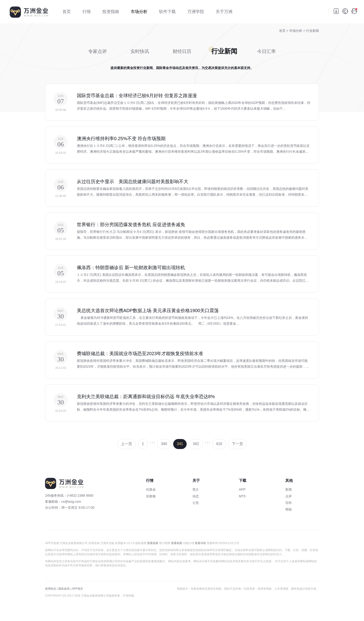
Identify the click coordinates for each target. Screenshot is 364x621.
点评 (289, 496)
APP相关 (78, 589)
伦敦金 (151, 489)
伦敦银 (151, 496)
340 (164, 444)
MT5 (242, 496)
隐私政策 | (65, 589)
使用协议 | (51, 589)
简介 (196, 489)
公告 (196, 503)
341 (180, 444)
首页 (282, 31)
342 (196, 444)
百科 (289, 503)
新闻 (289, 489)
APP (242, 489)
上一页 (127, 444)
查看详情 (200, 543)
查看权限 (153, 543)
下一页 (237, 444)
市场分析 (296, 31)
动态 (196, 496)
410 (219, 444)
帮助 (289, 509)
